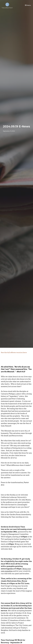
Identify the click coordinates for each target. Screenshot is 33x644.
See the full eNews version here (14, 353)
